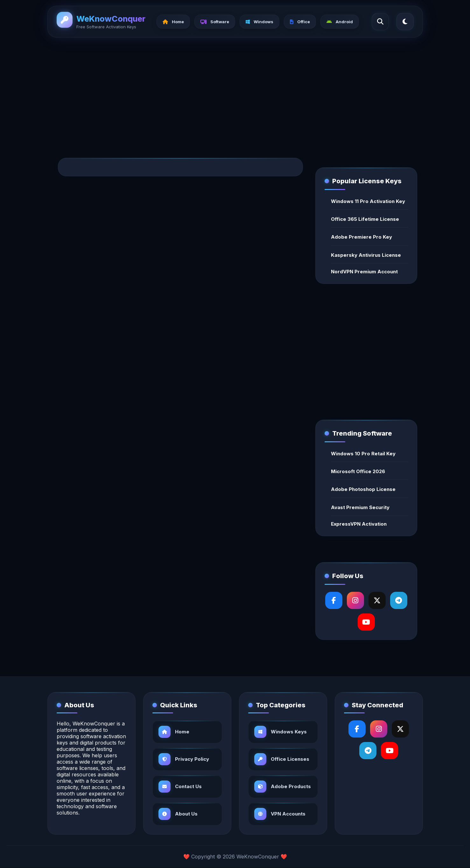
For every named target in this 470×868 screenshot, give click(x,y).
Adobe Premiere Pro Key (361, 237)
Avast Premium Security (360, 507)
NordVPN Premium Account (364, 272)
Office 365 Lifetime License (365, 219)
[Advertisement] (235, 91)
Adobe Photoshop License (363, 489)
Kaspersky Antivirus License (366, 255)
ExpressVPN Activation (359, 524)
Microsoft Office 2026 (358, 471)
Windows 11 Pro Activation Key (368, 201)
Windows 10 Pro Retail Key (363, 454)
